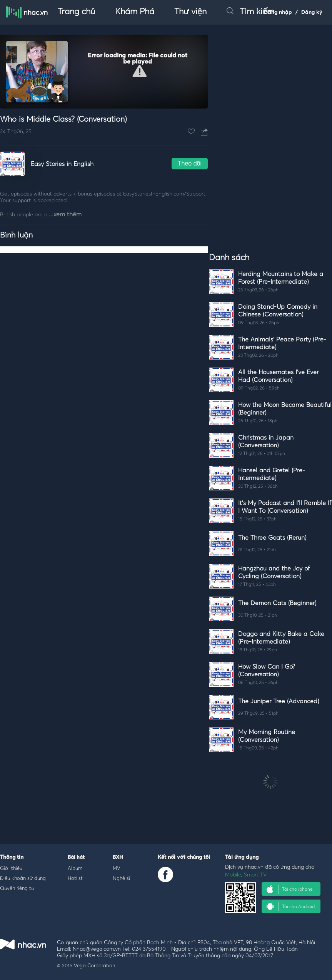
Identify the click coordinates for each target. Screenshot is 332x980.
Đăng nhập (278, 12)
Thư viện (190, 12)
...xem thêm (65, 214)
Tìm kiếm (250, 12)
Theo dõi (190, 163)
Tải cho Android (291, 906)
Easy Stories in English (62, 164)
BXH (118, 857)
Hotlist (75, 878)
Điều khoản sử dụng (23, 878)
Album (75, 868)
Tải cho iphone (290, 889)
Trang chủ (76, 12)
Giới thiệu (11, 868)
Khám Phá (135, 12)
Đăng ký (312, 12)
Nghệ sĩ (121, 878)
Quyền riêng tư (17, 888)
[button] (139, 71)
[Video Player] (104, 72)
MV (117, 868)
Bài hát (76, 857)
